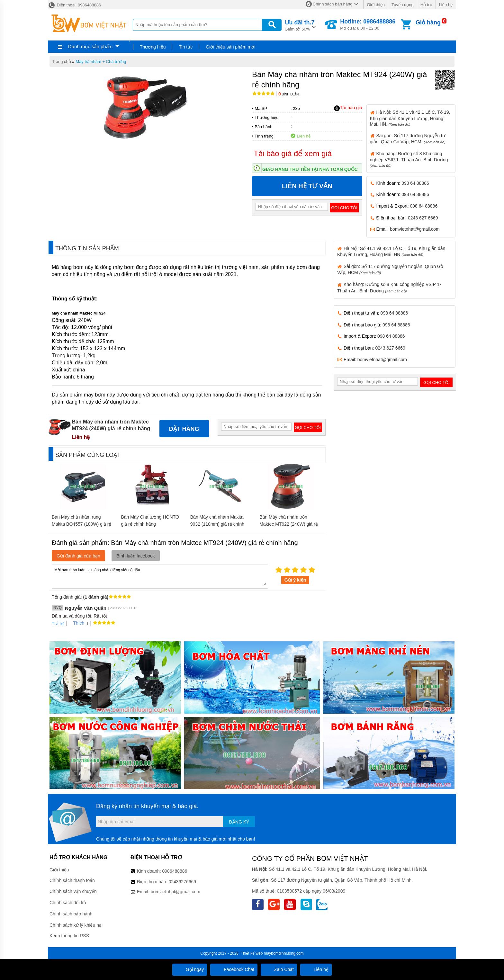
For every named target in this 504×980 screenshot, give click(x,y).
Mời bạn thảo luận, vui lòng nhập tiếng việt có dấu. (160, 576)
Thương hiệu (153, 47)
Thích (76, 623)
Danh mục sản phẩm (90, 46)
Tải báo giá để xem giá (293, 153)
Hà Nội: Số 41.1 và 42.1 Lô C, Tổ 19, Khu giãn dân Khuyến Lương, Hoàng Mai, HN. (410, 118)
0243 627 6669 (423, 218)
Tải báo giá (348, 108)
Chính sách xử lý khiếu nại (76, 925)
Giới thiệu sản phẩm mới (230, 47)
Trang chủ (62, 62)
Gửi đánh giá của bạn (78, 556)
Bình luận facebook (136, 556)
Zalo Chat (279, 969)
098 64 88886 (415, 183)
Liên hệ (446, 5)
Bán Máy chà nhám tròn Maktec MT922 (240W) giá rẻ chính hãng (289, 524)
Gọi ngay (190, 969)
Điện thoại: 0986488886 (74, 5)
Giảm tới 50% (300, 25)
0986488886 (175, 871)
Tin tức (186, 47)
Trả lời (58, 624)
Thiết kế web (252, 953)
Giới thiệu (376, 5)
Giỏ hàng (428, 22)
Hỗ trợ (426, 5)
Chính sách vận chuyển (73, 891)
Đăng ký (239, 822)
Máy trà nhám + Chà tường (101, 62)
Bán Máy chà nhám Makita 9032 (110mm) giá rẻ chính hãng (217, 524)
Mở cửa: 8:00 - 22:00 (368, 24)
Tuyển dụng (403, 5)
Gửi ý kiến (295, 580)
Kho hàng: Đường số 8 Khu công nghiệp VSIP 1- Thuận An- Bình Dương (409, 159)
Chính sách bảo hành (71, 914)
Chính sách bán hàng (333, 4)
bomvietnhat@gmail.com (415, 229)
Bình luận (288, 94)
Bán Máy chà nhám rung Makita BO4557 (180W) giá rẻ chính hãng (81, 524)
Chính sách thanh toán (72, 880)
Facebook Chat (234, 969)
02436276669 (182, 882)
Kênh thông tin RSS (69, 936)
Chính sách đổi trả (68, 903)
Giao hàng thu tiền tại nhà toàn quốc (310, 169)
